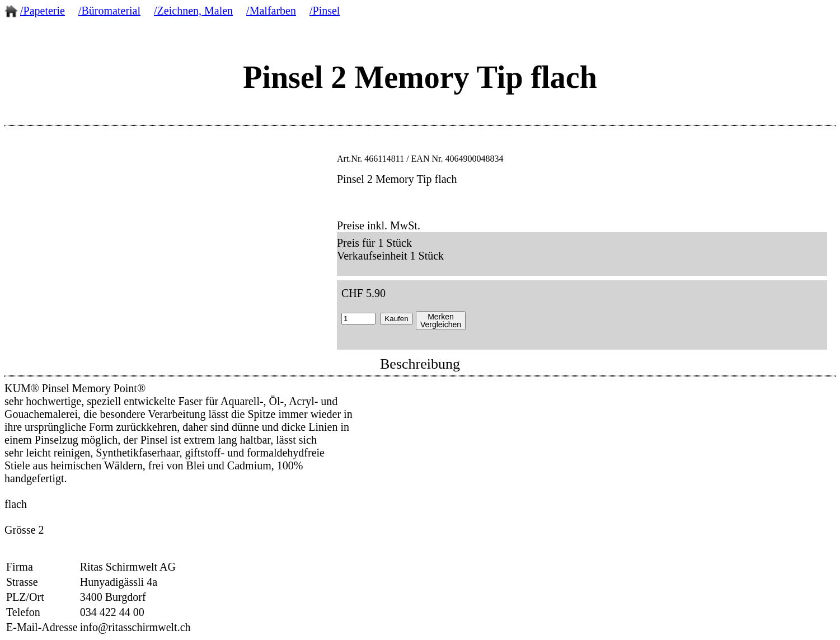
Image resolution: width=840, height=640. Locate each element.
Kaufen (396, 319)
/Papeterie (43, 11)
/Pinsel (325, 11)
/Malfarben (271, 11)
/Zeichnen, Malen (193, 11)
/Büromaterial (109, 11)
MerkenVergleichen (441, 321)
